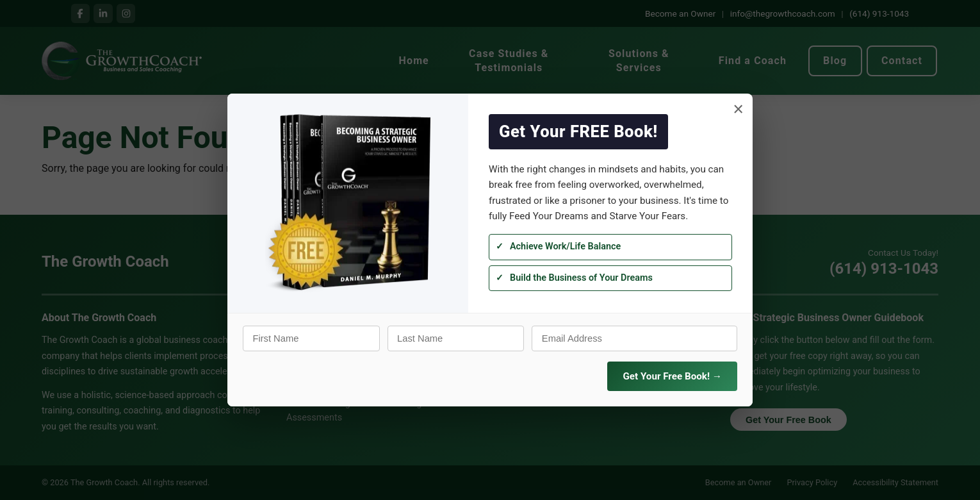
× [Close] (738, 109)
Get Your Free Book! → (672, 376)
